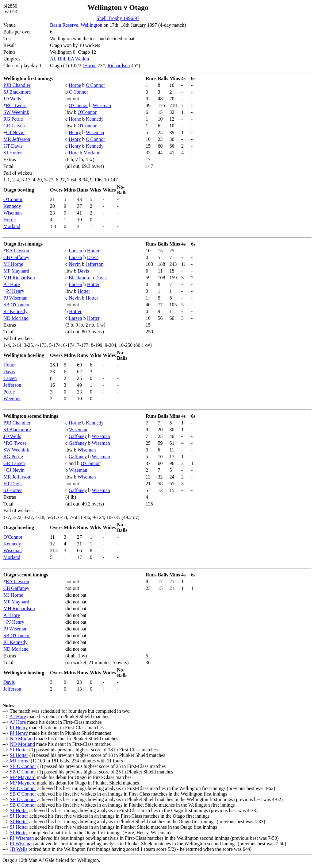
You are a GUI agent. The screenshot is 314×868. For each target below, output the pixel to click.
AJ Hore (12, 284)
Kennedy (95, 119)
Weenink (12, 399)
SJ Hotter (13, 153)
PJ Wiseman (15, 298)
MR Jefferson (17, 139)
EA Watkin (78, 59)
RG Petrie (13, 119)
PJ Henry (15, 291)
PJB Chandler (17, 85)
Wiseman (102, 105)
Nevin (75, 264)
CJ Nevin (15, 132)
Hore (74, 153)
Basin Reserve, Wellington (76, 25)
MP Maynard (16, 271)
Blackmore (79, 278)
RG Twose (16, 105)
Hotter (93, 251)
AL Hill (58, 59)
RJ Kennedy (15, 311)
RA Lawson (17, 251)
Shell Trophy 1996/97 (118, 18)
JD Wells (12, 99)
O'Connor (95, 85)
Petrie (9, 392)
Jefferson (94, 264)
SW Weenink (16, 112)
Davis (93, 257)
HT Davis (13, 146)
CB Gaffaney (16, 257)
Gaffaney (78, 436)
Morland (92, 153)
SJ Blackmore (17, 92)
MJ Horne (13, 264)
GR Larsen (14, 126)
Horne (90, 66)
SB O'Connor (17, 305)
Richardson (119, 66)
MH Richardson (19, 278)
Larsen (75, 251)
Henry (75, 132)
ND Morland (16, 318)
